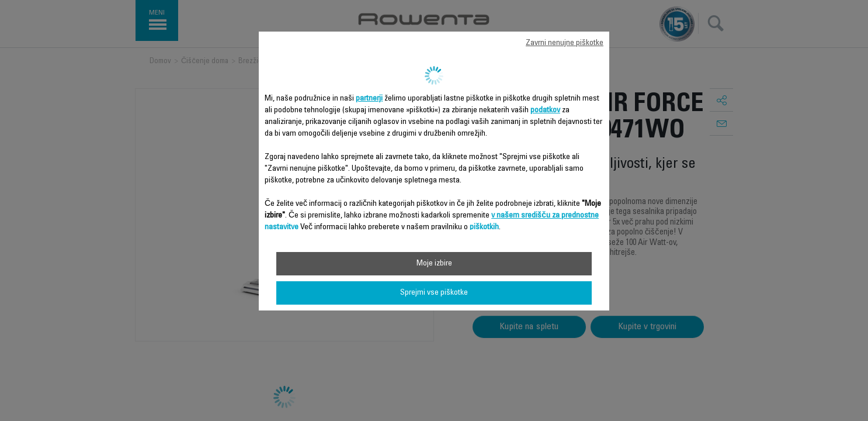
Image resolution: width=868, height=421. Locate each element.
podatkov (545, 111)
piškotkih (484, 227)
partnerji (369, 99)
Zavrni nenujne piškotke (565, 43)
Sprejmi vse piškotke (434, 293)
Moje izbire (434, 264)
